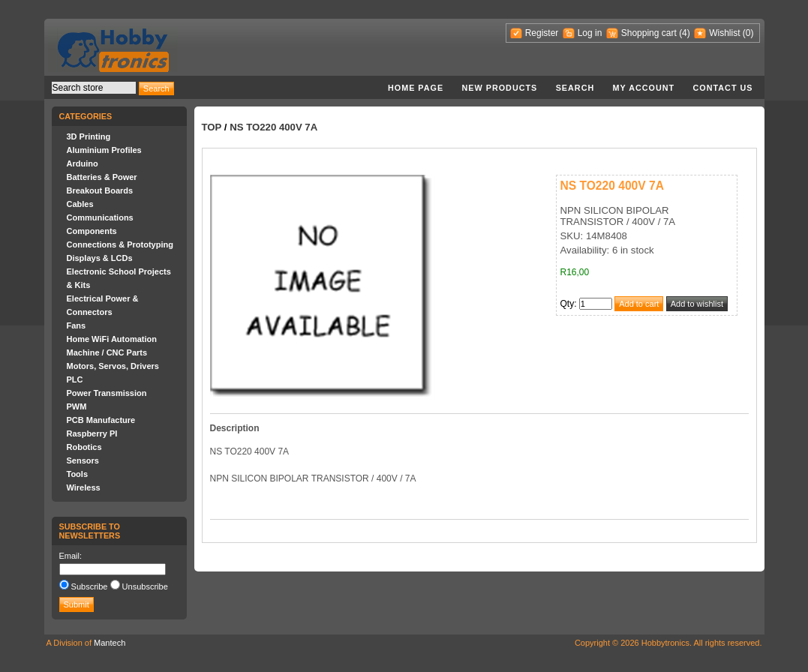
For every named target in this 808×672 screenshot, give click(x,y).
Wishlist (724, 33)
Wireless (84, 487)
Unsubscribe (145, 586)
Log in (590, 33)
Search (575, 88)
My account (644, 88)
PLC (75, 379)
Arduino (83, 163)
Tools (78, 474)
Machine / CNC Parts (107, 352)
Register (542, 33)
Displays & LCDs (100, 258)
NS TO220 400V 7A (273, 127)
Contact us (723, 88)
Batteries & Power (102, 177)
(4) (685, 33)
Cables (80, 204)
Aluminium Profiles (104, 150)
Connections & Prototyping (120, 244)
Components (92, 231)
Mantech (110, 643)
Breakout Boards (100, 190)
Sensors (83, 460)
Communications (100, 217)
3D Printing (89, 136)
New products (500, 88)
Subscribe (90, 586)
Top (212, 127)
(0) (748, 33)
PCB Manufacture (101, 420)
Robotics (84, 447)
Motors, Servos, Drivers (113, 366)
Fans (77, 325)
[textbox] (94, 88)
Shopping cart (649, 33)
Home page (416, 88)
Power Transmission (107, 393)
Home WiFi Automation (112, 339)
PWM (77, 406)
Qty (568, 304)
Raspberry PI (92, 433)
